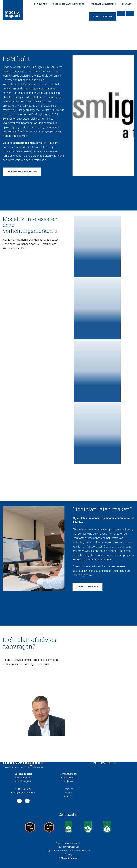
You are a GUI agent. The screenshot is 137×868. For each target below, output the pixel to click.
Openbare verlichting (103, 4)
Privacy (68, 854)
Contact (127, 4)
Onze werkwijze (68, 778)
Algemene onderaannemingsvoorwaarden (68, 850)
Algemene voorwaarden (68, 843)
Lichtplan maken (68, 774)
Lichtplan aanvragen (22, 172)
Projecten (69, 781)
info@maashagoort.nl (23, 793)
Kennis (69, 793)
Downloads (40, 4)
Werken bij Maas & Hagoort (69, 4)
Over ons (68, 789)
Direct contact (87, 587)
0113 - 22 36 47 (23, 789)
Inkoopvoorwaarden (69, 847)
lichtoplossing (24, 143)
